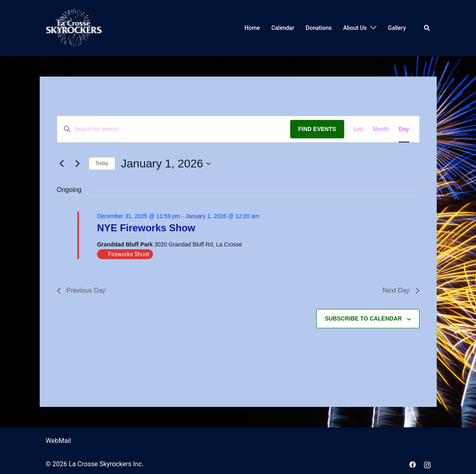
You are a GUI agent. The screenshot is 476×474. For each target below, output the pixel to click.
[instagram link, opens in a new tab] (427, 464)
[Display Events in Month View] (381, 129)
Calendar (283, 28)
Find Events (317, 129)
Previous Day (81, 290)
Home (252, 28)
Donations (319, 28)
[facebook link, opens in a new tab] (413, 464)
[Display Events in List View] (359, 129)
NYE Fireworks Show (146, 228)
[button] (427, 28)
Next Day (401, 290)
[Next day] (78, 164)
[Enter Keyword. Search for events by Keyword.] (174, 129)
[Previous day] (62, 164)
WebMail (59, 441)
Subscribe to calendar (363, 318)
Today (102, 163)
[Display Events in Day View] (404, 129)
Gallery (397, 28)
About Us (355, 28)
